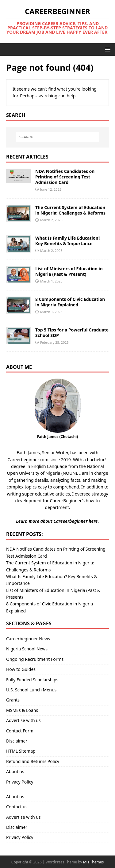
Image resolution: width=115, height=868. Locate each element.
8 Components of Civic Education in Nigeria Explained (70, 302)
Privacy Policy (20, 782)
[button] (107, 49)
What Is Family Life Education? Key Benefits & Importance (68, 241)
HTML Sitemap (21, 751)
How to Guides (21, 669)
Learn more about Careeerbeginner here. (57, 521)
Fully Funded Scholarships (32, 680)
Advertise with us (23, 720)
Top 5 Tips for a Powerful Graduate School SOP (72, 333)
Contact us (17, 807)
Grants (13, 700)
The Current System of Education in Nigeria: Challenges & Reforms (70, 210)
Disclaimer (17, 741)
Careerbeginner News (28, 639)
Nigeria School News (27, 649)
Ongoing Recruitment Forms (35, 659)
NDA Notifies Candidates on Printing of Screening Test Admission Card (65, 177)
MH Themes (94, 862)
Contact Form (20, 731)
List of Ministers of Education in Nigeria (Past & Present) (69, 271)
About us (15, 771)
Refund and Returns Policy (33, 761)
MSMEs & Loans (22, 710)
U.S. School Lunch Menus (31, 690)
